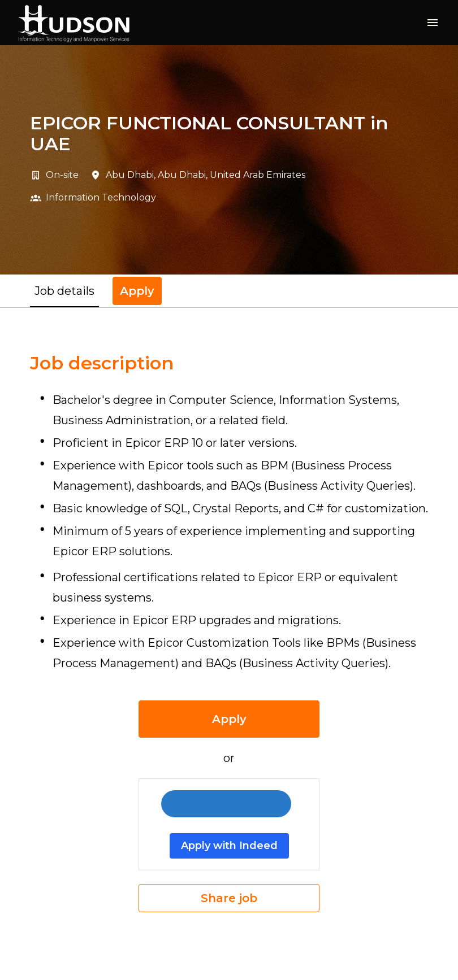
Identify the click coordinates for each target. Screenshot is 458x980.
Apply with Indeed (229, 846)
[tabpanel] (229, 632)
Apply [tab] (137, 291)
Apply (229, 719)
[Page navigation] (433, 23)
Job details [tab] (64, 291)
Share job (229, 898)
